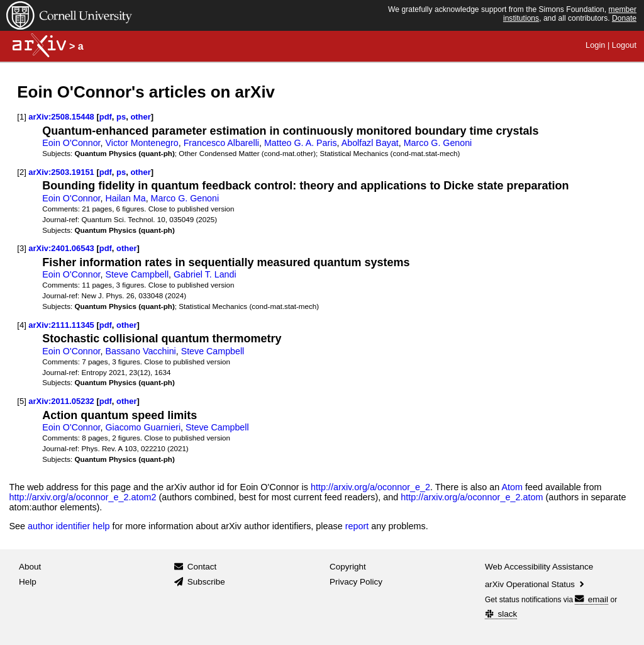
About (30, 567)
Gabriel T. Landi (205, 274)
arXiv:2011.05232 (61, 401)
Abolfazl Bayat (370, 143)
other (140, 117)
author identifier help (69, 526)
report (357, 526)
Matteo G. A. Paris (301, 143)
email (591, 599)
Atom (512, 487)
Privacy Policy (356, 582)
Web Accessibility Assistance (539, 567)
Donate (624, 18)
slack (501, 614)
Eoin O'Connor (71, 143)
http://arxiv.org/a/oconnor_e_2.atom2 (82, 497)
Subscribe (206, 582)
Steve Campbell (137, 274)
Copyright (348, 567)
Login (595, 45)
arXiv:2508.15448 (61, 117)
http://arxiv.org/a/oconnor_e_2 (370, 487)
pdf (106, 117)
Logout (624, 45)
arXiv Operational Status (536, 584)
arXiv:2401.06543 (61, 248)
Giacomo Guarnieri (143, 427)
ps (121, 117)
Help (28, 582)
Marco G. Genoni (438, 143)
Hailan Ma (126, 198)
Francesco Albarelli (221, 143)
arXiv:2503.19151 (61, 172)
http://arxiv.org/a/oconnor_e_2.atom (472, 497)
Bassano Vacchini (141, 351)
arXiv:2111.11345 (61, 325)
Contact (202, 567)
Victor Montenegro (142, 143)
